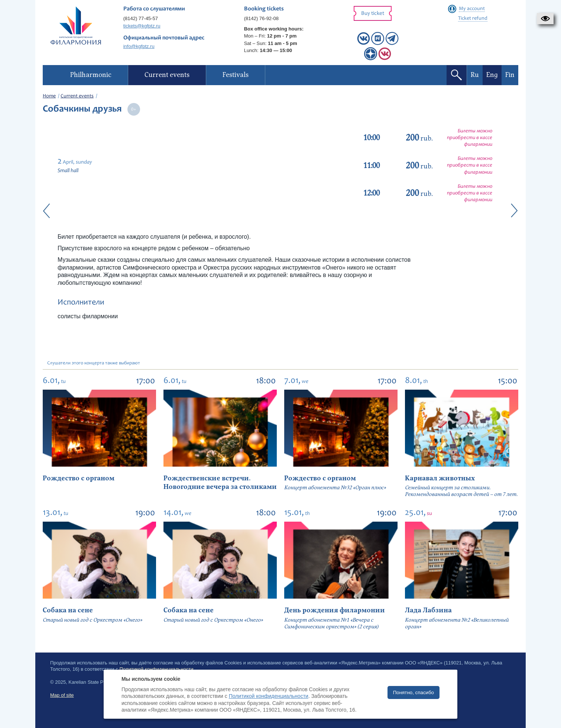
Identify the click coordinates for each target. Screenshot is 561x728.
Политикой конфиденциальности (269, 696)
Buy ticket (373, 14)
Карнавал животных (440, 478)
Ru (475, 75)
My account (472, 9)
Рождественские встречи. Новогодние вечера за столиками (220, 483)
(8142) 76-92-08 (261, 18)
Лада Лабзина (428, 610)
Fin (510, 75)
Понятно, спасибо (414, 692)
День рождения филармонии (335, 610)
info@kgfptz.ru (139, 46)
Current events (77, 96)
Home (49, 96)
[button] (545, 19)
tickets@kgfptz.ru (142, 26)
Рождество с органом (79, 478)
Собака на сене (68, 610)
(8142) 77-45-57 (141, 18)
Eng (492, 75)
